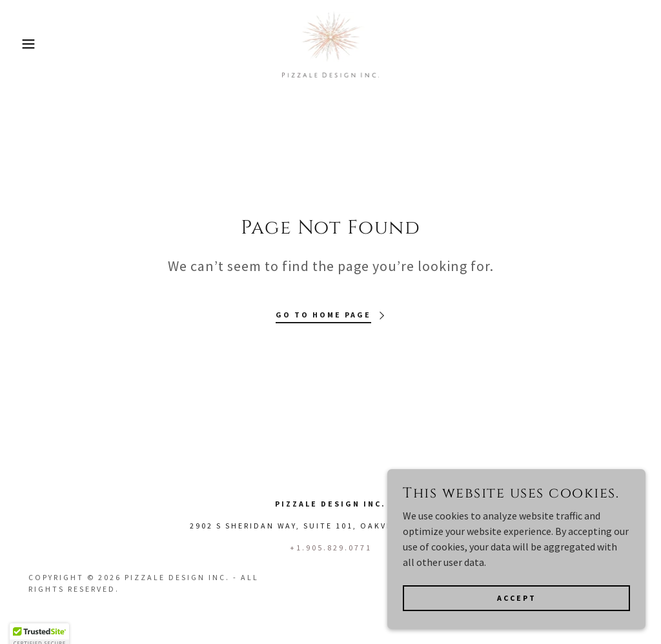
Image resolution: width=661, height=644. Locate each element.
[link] (331, 43)
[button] (33, 44)
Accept (517, 607)
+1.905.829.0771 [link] (331, 548)
